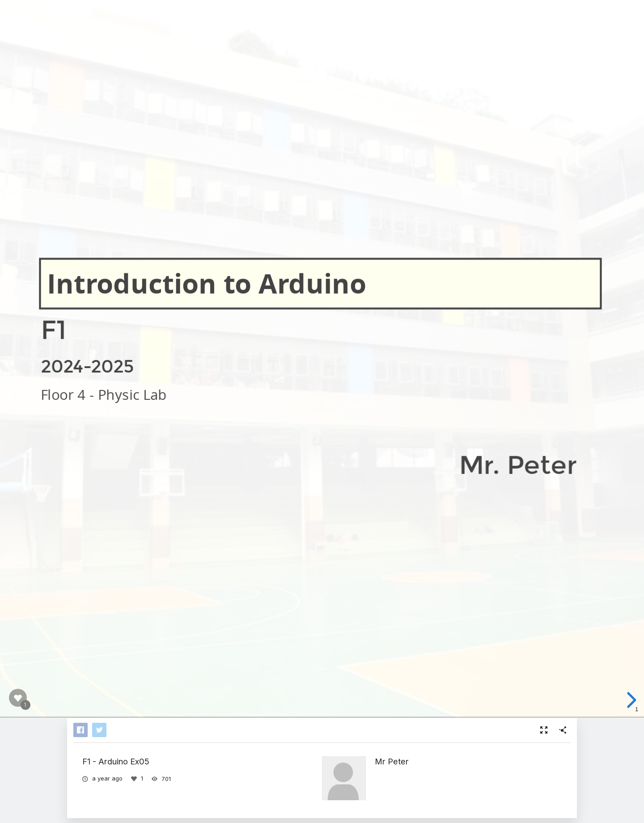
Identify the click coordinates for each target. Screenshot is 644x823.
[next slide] (628, 700)
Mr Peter (392, 761)
